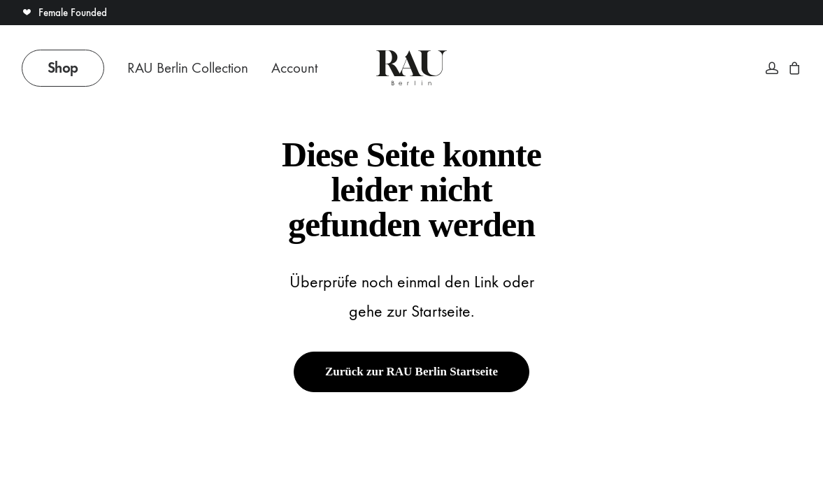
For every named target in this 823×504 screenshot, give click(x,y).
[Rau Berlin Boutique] (411, 68)
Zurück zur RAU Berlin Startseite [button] (411, 372)
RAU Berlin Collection (188, 68)
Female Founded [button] (64, 13)
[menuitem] (68, 68)
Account (294, 68)
